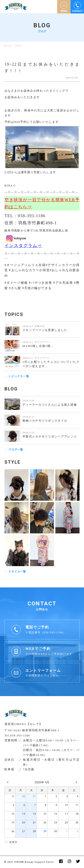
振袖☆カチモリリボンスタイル (45, 421)
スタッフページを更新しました (45, 330)
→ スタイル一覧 (15, 571)
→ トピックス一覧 (17, 376)
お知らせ (40, 326)
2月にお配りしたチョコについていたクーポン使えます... (51, 364)
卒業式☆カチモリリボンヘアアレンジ (50, 436)
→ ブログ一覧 (14, 450)
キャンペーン (42, 342)
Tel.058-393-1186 (17, 735)
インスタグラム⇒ (23, 246)
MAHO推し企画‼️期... (38, 346)
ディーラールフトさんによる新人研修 (50, 405)
